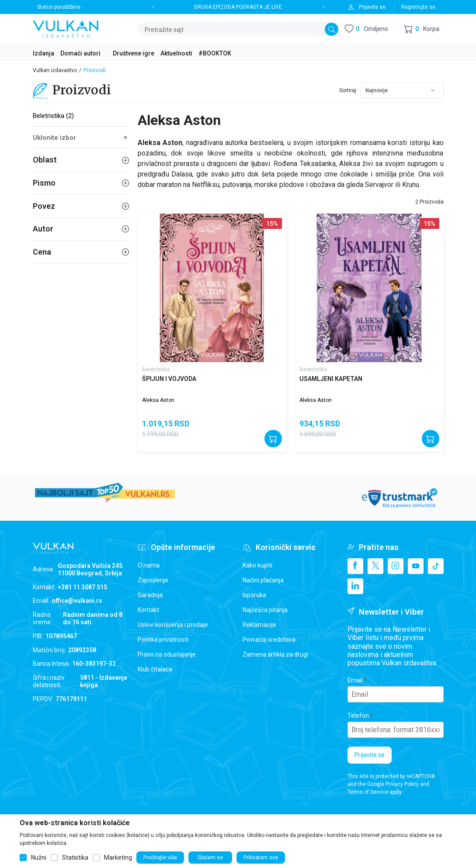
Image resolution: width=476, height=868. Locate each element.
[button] (422, 29)
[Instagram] (396, 566)
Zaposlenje (153, 580)
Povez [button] (81, 206)
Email (355, 680)
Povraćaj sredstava (269, 640)
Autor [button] (81, 229)
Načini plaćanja (263, 580)
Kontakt (148, 610)
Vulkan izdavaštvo (55, 70)
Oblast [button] (81, 160)
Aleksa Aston (158, 400)
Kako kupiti (257, 565)
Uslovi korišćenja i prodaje (173, 625)
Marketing (118, 858)
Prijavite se (370, 755)
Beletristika (156, 370)
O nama (149, 565)
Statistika (75, 858)
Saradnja (150, 595)
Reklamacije (259, 625)
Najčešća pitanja (265, 610)
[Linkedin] (355, 586)
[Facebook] (355, 566)
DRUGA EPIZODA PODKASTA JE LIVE (238, 7)
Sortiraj (348, 90)
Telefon (358, 716)
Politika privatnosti (163, 640)
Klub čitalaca (155, 669)
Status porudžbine (59, 7)
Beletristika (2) (53, 116)
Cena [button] (81, 252)
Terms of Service (368, 792)
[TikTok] (436, 566)
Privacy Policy (402, 784)
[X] (375, 566)
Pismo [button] (81, 183)
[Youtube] (416, 566)
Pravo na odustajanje (167, 654)
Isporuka (254, 595)
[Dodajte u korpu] (273, 439)
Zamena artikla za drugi (275, 654)
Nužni (39, 858)
